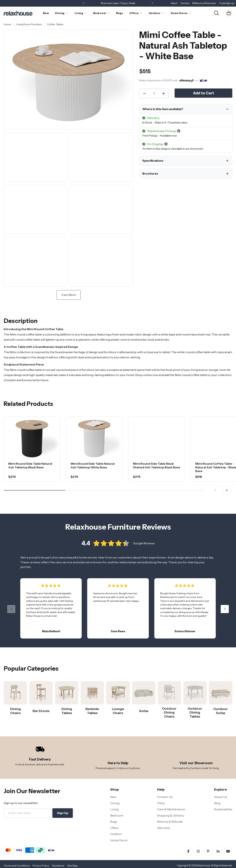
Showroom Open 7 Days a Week (118, 3)
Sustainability (223, 809)
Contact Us (165, 797)
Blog (217, 803)
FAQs (161, 803)
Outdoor (116, 834)
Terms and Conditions (17, 866)
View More (69, 295)
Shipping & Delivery (171, 815)
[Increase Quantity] (164, 93)
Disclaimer (58, 866)
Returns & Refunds (170, 822)
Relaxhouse (203, 866)
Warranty (164, 828)
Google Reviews (144, 547)
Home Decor (119, 840)
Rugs (114, 822)
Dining (115, 803)
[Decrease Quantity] (144, 93)
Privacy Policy (41, 866)
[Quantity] (154, 93)
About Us (221, 797)
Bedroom (117, 815)
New (113, 797)
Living (114, 809)
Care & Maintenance (171, 809)
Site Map (72, 866)
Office (114, 828)
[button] (152, 3)
